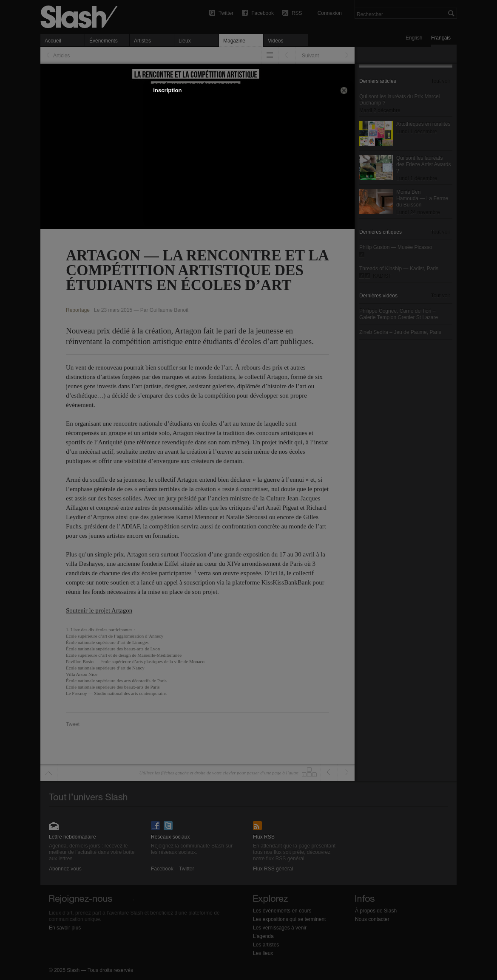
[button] (344, 90)
